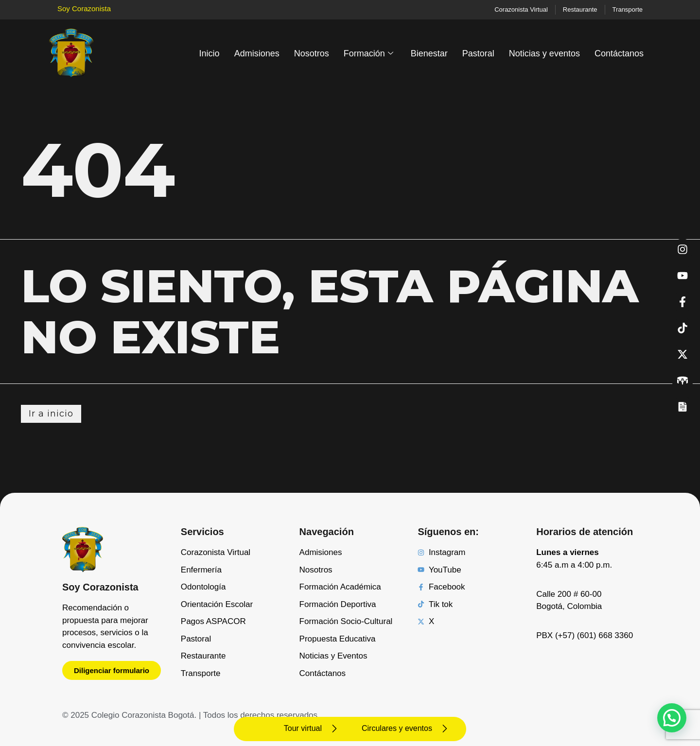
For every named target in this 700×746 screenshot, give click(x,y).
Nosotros (312, 53)
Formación (368, 53)
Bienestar (429, 53)
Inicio (210, 53)
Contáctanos (619, 53)
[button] (672, 718)
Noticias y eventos (544, 53)
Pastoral (478, 53)
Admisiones (257, 53)
